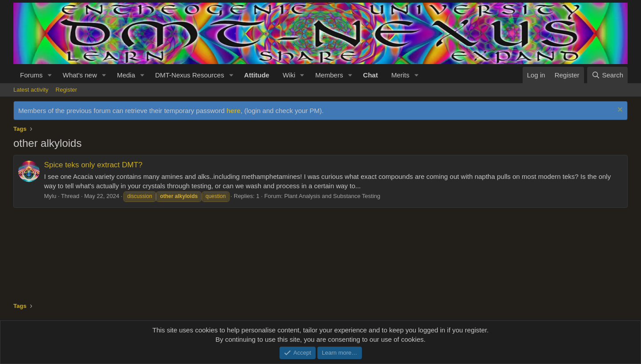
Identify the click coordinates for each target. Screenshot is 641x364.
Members (329, 75)
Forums (31, 75)
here (234, 111)
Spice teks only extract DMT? (93, 165)
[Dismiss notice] (619, 111)
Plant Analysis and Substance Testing (332, 196)
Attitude (257, 75)
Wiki (289, 75)
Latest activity (31, 90)
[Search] (607, 75)
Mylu (50, 196)
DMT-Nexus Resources (189, 75)
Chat (371, 75)
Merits (400, 75)
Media (126, 75)
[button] (50, 75)
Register (66, 90)
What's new (80, 75)
